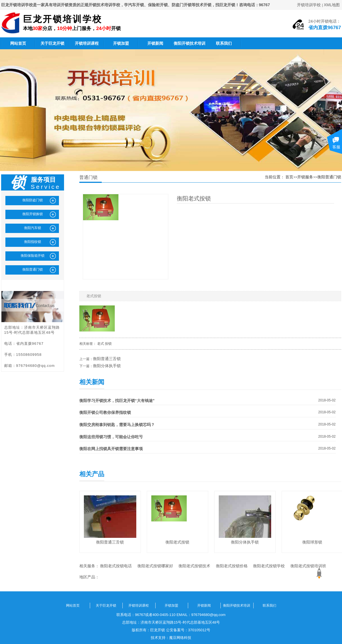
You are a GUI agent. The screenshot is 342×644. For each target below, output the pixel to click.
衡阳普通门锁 (329, 177)
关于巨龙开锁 (52, 43)
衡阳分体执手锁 (107, 366)
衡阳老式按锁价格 (232, 566)
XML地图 (332, 5)
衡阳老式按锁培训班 (308, 566)
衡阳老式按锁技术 (194, 566)
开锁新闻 (155, 43)
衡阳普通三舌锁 (107, 359)
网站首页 (18, 43)
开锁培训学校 (309, 5)
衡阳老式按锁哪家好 (155, 566)
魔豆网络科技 (180, 638)
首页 (289, 177)
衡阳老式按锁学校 (269, 566)
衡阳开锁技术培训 (190, 43)
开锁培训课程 (87, 43)
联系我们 (224, 43)
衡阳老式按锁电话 (116, 566)
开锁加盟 (121, 43)
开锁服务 (305, 177)
